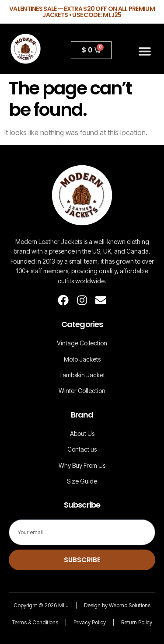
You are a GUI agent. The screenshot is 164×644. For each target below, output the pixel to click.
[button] (145, 51)
